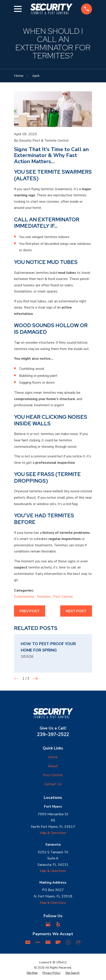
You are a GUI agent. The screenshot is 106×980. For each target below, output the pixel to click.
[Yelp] (58, 924)
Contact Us (53, 784)
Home (53, 757)
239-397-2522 (53, 734)
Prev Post (30, 611)
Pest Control (63, 597)
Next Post (76, 611)
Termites (44, 597)
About (53, 766)
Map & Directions (53, 833)
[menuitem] (32, 973)
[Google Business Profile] (48, 924)
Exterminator (24, 597)
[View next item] (35, 679)
